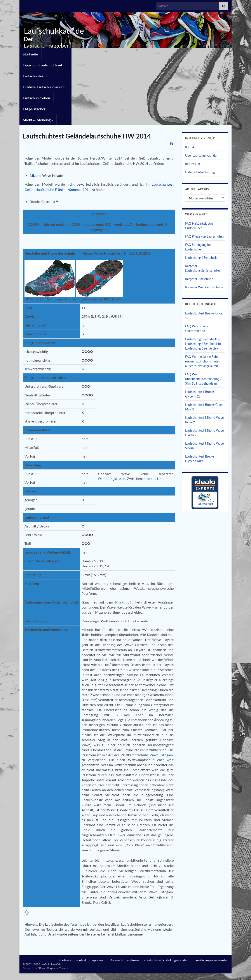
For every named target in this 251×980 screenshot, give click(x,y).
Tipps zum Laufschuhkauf (65, 53)
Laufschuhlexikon (185, 53)
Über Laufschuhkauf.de (201, 100)
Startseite (30, 53)
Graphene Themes (58, 912)
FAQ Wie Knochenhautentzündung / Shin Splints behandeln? (203, 323)
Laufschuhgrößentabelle (201, 202)
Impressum (193, 108)
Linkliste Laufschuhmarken (144, 53)
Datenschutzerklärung (200, 116)
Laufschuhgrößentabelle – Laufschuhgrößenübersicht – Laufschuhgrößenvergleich (204, 288)
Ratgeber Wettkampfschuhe (204, 232)
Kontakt (190, 91)
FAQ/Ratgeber (217, 53)
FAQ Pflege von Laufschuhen (205, 181)
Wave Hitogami (161, 699)
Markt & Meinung (38, 64)
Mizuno (36, 120)
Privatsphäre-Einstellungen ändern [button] (166, 905)
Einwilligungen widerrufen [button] (211, 905)
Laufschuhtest (104, 53)
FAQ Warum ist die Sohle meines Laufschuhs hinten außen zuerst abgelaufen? (203, 306)
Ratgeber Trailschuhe (199, 223)
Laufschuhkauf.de (52, 31)
